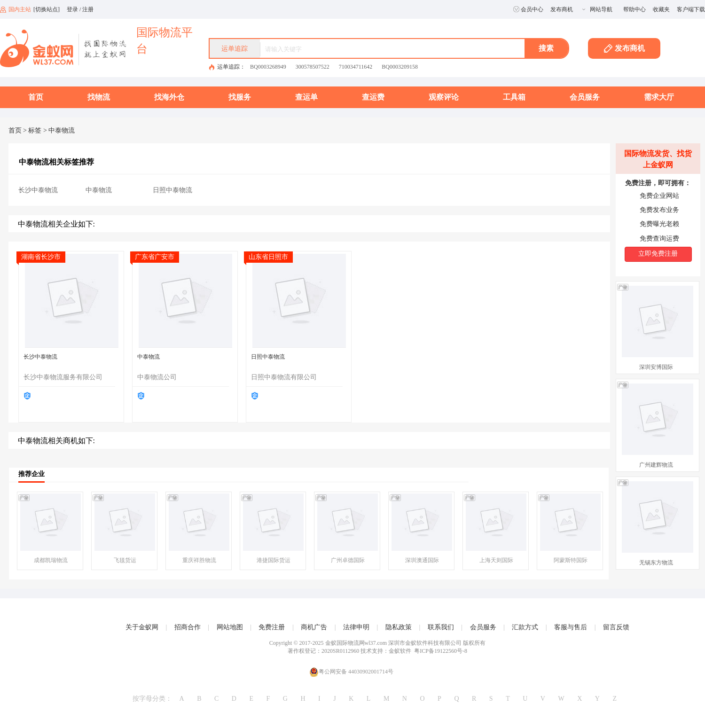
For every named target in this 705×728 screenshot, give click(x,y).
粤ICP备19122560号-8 (441, 651)
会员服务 (585, 97)
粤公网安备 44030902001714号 (351, 672)
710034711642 (356, 67)
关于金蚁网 (142, 627)
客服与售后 (571, 627)
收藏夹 (661, 9)
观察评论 (444, 97)
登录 (72, 9)
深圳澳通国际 (422, 560)
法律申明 (356, 627)
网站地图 (230, 627)
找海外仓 (169, 97)
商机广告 (314, 627)
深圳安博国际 (656, 367)
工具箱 (514, 97)
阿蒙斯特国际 (571, 560)
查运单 (306, 97)
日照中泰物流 (172, 190)
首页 (36, 97)
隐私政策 (399, 627)
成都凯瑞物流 (51, 560)
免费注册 (272, 627)
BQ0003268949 (268, 67)
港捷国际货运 (274, 560)
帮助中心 (634, 9)
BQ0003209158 (400, 67)
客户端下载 (691, 9)
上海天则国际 (496, 560)
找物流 (99, 97)
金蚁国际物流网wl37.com (356, 643)
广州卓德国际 (348, 560)
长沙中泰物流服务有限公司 (63, 377)
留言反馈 (616, 627)
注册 (88, 9)
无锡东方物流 (656, 563)
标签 (35, 130)
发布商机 (562, 9)
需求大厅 (659, 97)
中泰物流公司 (157, 377)
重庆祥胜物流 (199, 560)
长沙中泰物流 (38, 190)
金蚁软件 (400, 651)
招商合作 (188, 627)
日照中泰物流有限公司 (284, 377)
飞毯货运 (125, 560)
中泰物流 (99, 190)
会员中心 (528, 9)
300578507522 (313, 67)
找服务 (240, 97)
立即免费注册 (658, 254)
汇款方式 (525, 627)
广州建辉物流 (656, 465)
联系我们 (441, 627)
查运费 (373, 97)
